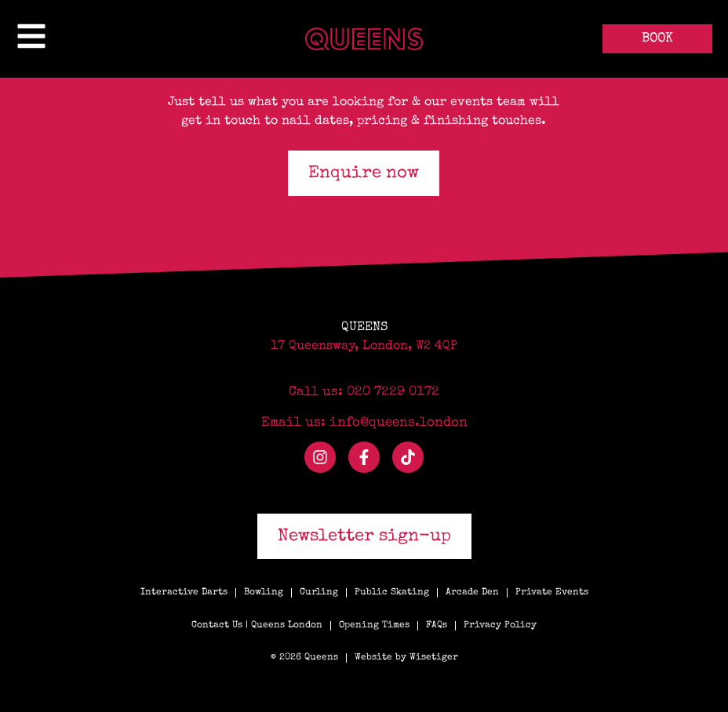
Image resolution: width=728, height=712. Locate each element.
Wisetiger (434, 658)
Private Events (552, 593)
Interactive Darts (184, 593)
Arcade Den (472, 593)
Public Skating (392, 593)
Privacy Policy (500, 626)
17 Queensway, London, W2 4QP (364, 347)
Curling (319, 593)
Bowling (264, 593)
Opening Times (374, 626)
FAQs (437, 626)
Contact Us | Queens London (257, 626)
